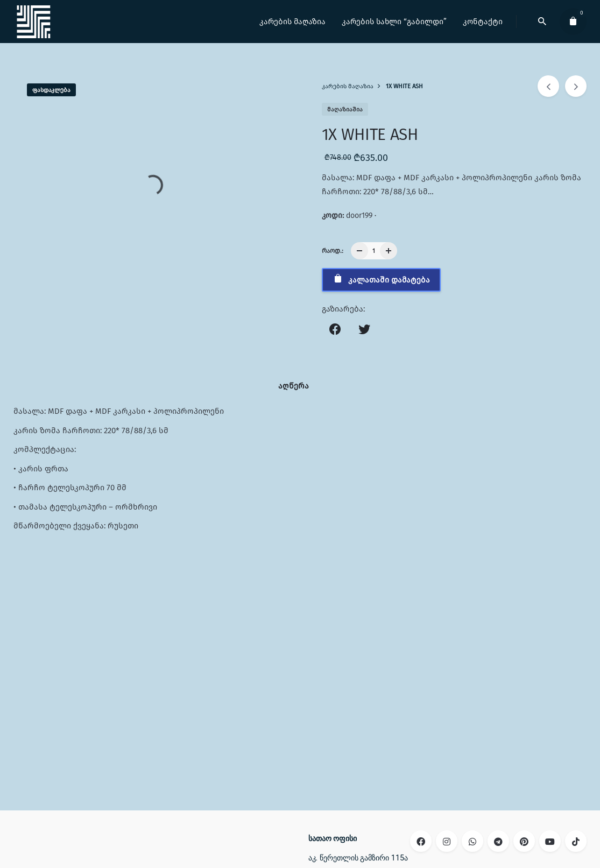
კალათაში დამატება (381, 279)
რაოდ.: (333, 251)
